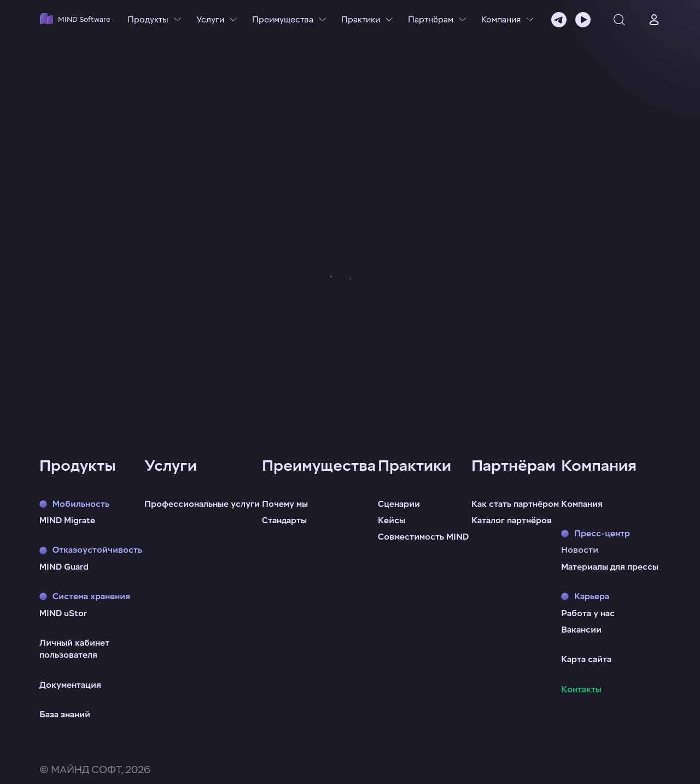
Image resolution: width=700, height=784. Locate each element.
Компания (582, 504)
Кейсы (392, 520)
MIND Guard (64, 567)
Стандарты (284, 520)
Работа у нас (588, 613)
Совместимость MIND (423, 537)
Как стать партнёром (515, 504)
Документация (70, 685)
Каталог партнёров (512, 520)
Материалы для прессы (610, 567)
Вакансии (581, 630)
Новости (580, 550)
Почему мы (285, 504)
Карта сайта (586, 659)
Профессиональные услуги (202, 504)
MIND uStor (63, 613)
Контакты (581, 689)
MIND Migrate (67, 520)
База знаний (65, 715)
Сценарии (399, 504)
